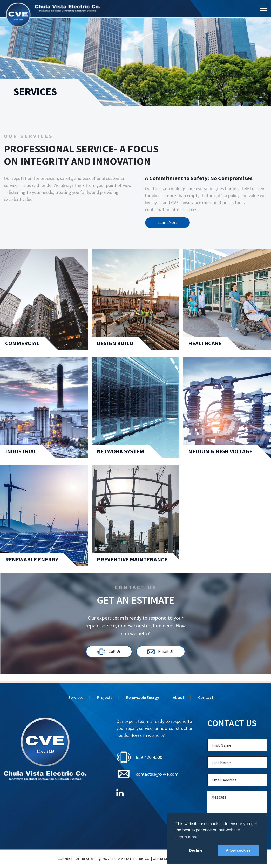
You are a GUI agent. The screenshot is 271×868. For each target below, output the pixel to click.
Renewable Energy (143, 697)
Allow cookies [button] (238, 850)
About (179, 697)
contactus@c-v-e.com (157, 774)
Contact (206, 697)
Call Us (109, 652)
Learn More (168, 223)
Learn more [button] (187, 837)
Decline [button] (196, 850)
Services (76, 697)
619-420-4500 (149, 757)
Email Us (161, 652)
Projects (105, 697)
